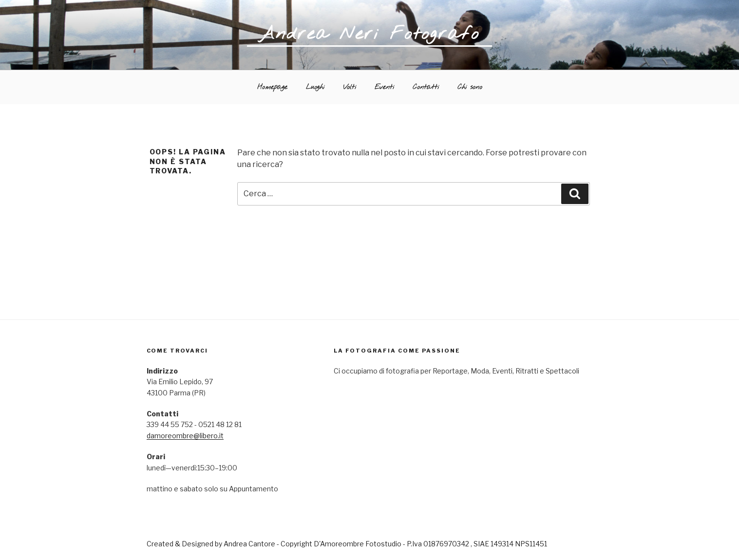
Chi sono (470, 87)
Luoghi (315, 87)
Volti (350, 87)
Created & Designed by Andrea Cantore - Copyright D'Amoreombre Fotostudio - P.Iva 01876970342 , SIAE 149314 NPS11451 (347, 544)
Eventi (384, 87)
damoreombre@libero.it (185, 436)
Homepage (272, 87)
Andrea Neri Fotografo (369, 34)
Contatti (426, 87)
